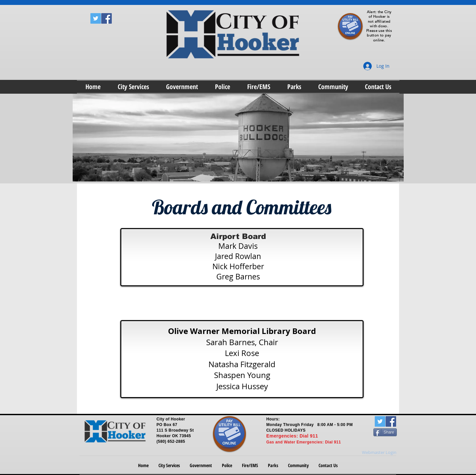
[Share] (385, 432)
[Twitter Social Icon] (96, 18)
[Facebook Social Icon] (107, 18)
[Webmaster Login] (379, 453)
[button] (133, 87)
